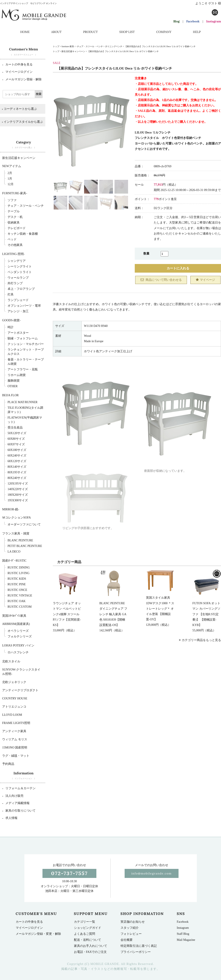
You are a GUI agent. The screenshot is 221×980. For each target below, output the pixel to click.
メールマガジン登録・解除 (22, 79)
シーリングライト (20, 266)
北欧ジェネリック (14, 682)
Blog (176, 21)
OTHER (13, 386)
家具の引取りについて (19, 811)
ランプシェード (18, 300)
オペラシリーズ (18, 631)
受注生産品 (15, 428)
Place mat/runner (23, 402)
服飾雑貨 (14, 381)
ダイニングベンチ (114, 46)
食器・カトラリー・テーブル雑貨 (26, 362)
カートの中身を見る (17, 64)
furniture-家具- (68, 46)
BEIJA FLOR (10, 395)
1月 (10, 179)
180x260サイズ (18, 495)
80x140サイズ (17, 467)
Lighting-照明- (13, 254)
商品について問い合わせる (161, 280)
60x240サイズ (17, 456)
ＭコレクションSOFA (16, 518)
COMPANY (164, 32)
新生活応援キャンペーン (73, 51)
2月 (10, 173)
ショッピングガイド (88, 928)
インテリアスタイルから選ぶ (23, 122)
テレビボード (17, 228)
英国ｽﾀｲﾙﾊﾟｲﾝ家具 (14, 616)
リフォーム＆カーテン (19, 788)
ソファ (12, 200)
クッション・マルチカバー (26, 344)
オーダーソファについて (24, 524)
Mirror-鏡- (11, 509)
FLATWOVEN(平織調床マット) (25, 420)
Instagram (214, 21)
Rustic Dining (19, 568)
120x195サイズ (18, 484)
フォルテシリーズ (20, 636)
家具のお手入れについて (91, 946)
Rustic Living (19, 573)
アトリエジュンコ (14, 707)
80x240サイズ (17, 478)
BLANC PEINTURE (20, 540)
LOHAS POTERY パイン (18, 645)
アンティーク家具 (14, 731)
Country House (15, 698)
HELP (197, 32)
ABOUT (56, 32)
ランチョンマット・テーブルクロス (26, 352)
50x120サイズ (17, 433)
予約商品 (8, 764)
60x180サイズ (17, 450)
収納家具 (14, 223)
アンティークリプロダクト (20, 690)
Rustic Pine (17, 584)
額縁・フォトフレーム (23, 338)
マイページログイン (17, 72)
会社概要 (127, 940)
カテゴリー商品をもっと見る (200, 640)
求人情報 (10, 818)
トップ (56, 46)
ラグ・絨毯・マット (16, 756)
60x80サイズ (16, 439)
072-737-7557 (69, 873)
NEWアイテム (12, 166)
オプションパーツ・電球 (24, 306)
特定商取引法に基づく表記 (139, 946)
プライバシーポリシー (136, 952)
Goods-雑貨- (11, 320)
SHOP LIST (127, 32)
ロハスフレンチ (18, 652)
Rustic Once (17, 590)
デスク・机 (15, 217)
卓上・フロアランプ (21, 289)
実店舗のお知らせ (133, 922)
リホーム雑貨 (17, 375)
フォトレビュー (131, 934)
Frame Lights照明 (16, 723)
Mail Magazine (186, 940)
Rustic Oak (17, 601)
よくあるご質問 (85, 934)
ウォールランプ (18, 278)
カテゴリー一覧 (85, 922)
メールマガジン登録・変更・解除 (38, 934)
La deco (14, 552)
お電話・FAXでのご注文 (90, 952)
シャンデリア (17, 261)
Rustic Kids (17, 579)
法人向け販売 (13, 796)
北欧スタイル (11, 661)
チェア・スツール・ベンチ (90, 46)
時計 (11, 327)
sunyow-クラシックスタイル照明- (21, 672)
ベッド (12, 239)
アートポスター (18, 333)
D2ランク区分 (163, 208)
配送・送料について (88, 940)
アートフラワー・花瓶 (23, 369)
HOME (25, 32)
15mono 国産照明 (15, 748)
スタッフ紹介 (130, 928)
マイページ (205, 280)
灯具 (11, 294)
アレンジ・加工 (18, 311)
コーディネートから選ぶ (20, 109)
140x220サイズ (18, 489)
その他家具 (15, 245)
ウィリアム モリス (15, 739)
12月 (11, 184)
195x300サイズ (18, 500)
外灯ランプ (15, 283)
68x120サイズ (17, 461)
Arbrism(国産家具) (16, 624)
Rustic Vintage (20, 596)
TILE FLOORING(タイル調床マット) (25, 410)
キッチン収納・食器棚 (23, 234)
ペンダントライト (20, 272)
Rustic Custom (20, 607)
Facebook (193, 21)
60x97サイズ (16, 444)
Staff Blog (183, 934)
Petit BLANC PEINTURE (25, 546)
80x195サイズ (17, 472)
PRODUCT (90, 32)
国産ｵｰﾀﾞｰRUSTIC (14, 561)
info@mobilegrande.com (151, 873)
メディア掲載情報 (16, 803)
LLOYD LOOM (12, 715)
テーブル (14, 211)
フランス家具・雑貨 (16, 533)
